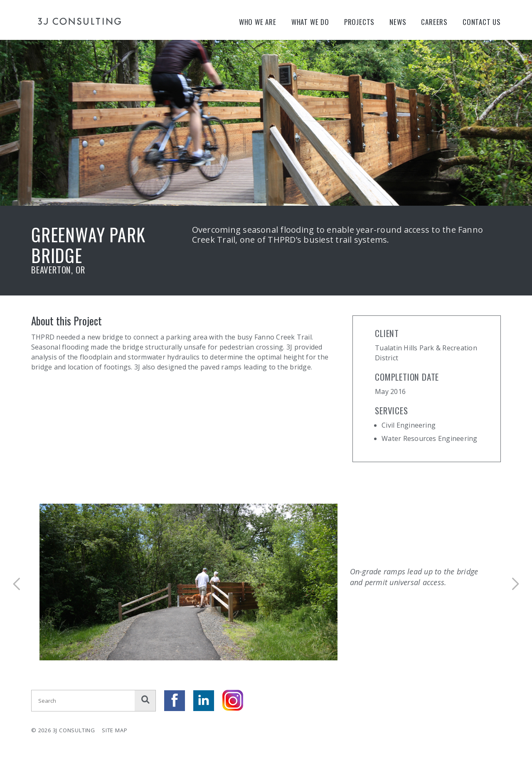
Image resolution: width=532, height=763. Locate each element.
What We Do (310, 22)
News (398, 22)
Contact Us (482, 22)
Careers (434, 22)
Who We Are (258, 22)
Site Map (115, 730)
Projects (359, 22)
